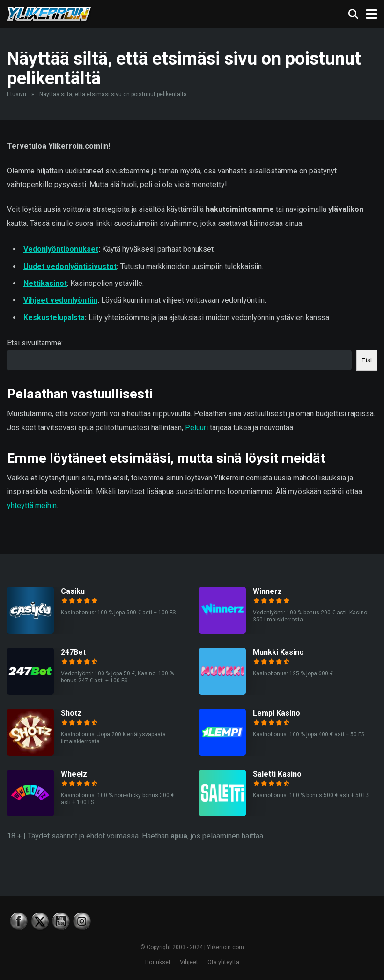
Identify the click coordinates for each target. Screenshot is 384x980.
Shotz (71, 713)
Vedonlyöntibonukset (61, 249)
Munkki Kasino (278, 652)
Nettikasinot (45, 283)
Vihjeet (189, 962)
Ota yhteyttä (223, 962)
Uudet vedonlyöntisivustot (70, 266)
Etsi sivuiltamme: (35, 343)
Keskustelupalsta (54, 318)
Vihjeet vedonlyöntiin (60, 300)
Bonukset (158, 962)
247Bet (73, 652)
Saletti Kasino (277, 774)
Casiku (73, 591)
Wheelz (74, 774)
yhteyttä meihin (32, 505)
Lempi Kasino (277, 713)
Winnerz (267, 591)
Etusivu (17, 94)
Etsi (367, 360)
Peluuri (196, 428)
